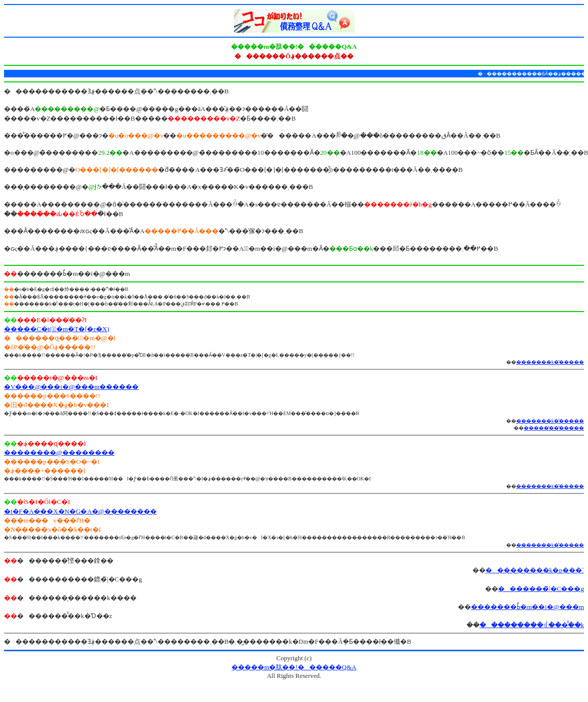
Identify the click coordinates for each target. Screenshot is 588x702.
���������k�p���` (535, 570)
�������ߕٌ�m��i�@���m (527, 607)
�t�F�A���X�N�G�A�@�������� (80, 511)
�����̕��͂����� (554, 428)
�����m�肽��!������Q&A (294, 667)
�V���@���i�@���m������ (71, 387)
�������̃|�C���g (541, 589)
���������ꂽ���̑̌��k (532, 625)
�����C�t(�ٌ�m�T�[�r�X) (57, 329)
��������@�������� (59, 453)
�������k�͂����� (550, 362)
